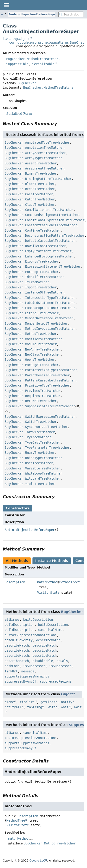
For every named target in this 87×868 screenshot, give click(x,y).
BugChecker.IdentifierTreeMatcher (34, 277)
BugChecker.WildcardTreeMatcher (32, 478)
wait (52, 707)
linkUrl (11, 671)
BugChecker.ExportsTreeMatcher (32, 261)
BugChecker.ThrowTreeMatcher (30, 432)
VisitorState (48, 593)
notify (67, 702)
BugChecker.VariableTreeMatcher (32, 468)
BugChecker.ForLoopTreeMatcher (32, 272)
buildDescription (38, 620)
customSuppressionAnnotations (31, 635)
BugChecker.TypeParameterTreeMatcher (37, 448)
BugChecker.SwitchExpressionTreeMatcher (40, 417)
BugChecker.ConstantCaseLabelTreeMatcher (41, 225)
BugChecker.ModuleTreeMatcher (31, 344)
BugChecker (27, 83)
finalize (27, 702)
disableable (43, 661)
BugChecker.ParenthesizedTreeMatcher (37, 375)
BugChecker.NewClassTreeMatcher (32, 354)
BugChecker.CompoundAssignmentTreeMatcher (42, 215)
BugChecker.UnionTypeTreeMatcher (33, 458)
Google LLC (37, 861)
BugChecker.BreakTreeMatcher (30, 189)
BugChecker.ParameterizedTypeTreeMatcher (41, 370)
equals (62, 661)
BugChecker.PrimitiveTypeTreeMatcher (37, 385)
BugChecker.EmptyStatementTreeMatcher (38, 251)
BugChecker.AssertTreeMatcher (31, 163)
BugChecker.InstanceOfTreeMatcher (34, 292)
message (28, 671)
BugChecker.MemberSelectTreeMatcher (36, 324)
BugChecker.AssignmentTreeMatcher (34, 168)
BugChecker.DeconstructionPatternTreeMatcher (45, 236)
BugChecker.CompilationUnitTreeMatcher (39, 210)
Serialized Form (19, 114)
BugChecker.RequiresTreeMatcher (32, 396)
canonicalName (50, 630)
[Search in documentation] (71, 14)
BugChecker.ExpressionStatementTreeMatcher (43, 266)
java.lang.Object (16, 39)
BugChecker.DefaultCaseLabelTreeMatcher (40, 241)
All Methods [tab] (17, 561)
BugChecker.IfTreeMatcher (27, 282)
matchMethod (47, 582)
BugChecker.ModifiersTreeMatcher (33, 339)
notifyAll (13, 707)
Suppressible (17, 64)
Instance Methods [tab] (52, 561)
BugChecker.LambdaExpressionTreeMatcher (40, 308)
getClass (48, 702)
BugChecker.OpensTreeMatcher (30, 360)
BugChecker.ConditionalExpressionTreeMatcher (45, 220)
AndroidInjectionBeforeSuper (33, 14)
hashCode (12, 666)
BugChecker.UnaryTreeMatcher (30, 453)
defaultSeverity (19, 640)
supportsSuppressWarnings (27, 676)
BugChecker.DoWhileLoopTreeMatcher (35, 246)
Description (15, 582)
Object (67, 694)
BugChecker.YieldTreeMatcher (30, 484)
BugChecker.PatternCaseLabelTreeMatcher (40, 380)
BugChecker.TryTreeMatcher (28, 437)
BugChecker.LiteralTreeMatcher (32, 313)
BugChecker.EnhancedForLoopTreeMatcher (39, 256)
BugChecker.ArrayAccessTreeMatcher (35, 153)
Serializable (43, 64)
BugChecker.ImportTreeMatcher (31, 287)
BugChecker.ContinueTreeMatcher (32, 230)
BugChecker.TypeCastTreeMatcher (32, 442)
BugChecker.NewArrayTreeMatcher (32, 349)
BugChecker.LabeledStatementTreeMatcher (40, 303)
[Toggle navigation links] (6, 5)
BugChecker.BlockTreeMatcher (30, 184)
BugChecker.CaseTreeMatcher (29, 194)
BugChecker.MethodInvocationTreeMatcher (40, 329)
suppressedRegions (56, 681)
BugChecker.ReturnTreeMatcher (31, 401)
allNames (12, 620)
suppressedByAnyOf (20, 681)
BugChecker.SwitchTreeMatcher (31, 422)
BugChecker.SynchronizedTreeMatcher (36, 427)
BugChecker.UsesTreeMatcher (29, 463)
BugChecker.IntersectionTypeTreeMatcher (40, 298)
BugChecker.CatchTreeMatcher (30, 199)
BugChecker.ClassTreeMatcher (30, 205)
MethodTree (69, 582)
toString (35, 707)
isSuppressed (34, 666)
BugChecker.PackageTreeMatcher (32, 365)
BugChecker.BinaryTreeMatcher (31, 173)
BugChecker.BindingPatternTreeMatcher (38, 179)
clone (9, 702)
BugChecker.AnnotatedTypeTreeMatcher (37, 142)
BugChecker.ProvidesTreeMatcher (32, 391)
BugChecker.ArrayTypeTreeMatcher (33, 158)
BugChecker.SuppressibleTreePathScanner (40, 406)
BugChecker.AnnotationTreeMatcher (34, 148)
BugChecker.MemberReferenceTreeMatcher (39, 318)
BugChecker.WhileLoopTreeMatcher (33, 473)
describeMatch (48, 640)
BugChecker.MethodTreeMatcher (32, 59)
